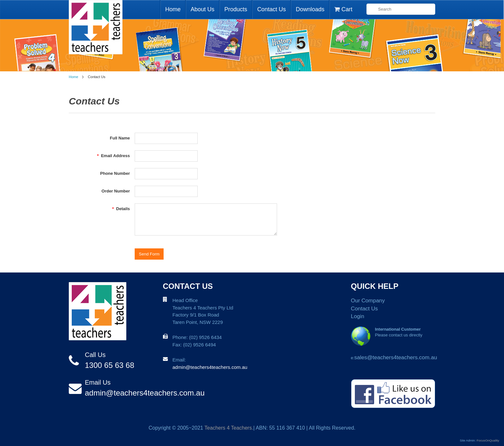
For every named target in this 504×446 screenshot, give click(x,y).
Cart (343, 9)
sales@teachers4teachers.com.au (396, 357)
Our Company (368, 301)
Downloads (310, 9)
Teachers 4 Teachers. (229, 428)
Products (236, 9)
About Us (203, 9)
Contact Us (271, 9)
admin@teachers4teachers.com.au (145, 393)
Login (358, 316)
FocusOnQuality (488, 440)
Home (173, 9)
